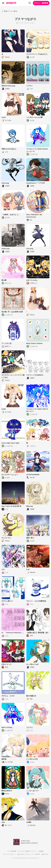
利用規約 (41, 851)
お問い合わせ (21, 854)
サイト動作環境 (12, 851)
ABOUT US (45, 854)
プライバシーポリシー (9, 854)
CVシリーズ (30, 854)
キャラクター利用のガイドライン (27, 851)
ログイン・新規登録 (41, 3)
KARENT (37, 854)
